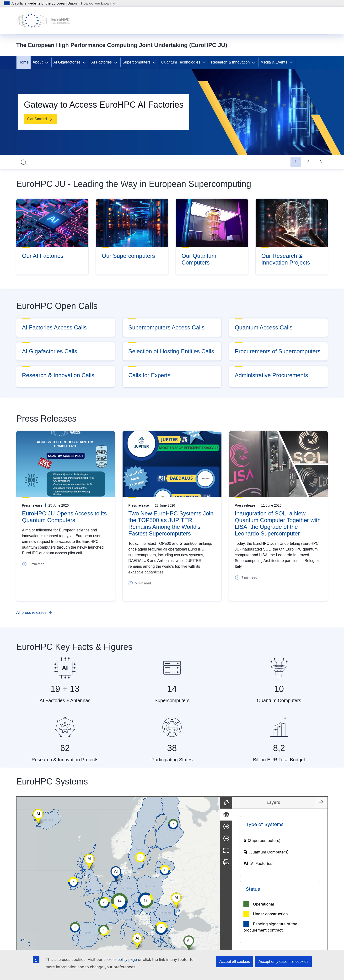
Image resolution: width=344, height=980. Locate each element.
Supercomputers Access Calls (166, 327)
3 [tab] (321, 162)
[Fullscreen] (322, 850)
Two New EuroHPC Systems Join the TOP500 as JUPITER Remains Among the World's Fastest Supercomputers (171, 523)
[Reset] (322, 803)
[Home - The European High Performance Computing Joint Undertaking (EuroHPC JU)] (43, 21)
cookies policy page (120, 960)
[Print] (322, 862)
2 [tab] (308, 162)
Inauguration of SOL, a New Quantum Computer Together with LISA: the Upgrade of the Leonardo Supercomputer (278, 523)
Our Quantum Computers (199, 259)
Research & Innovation (230, 62)
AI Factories (101, 62)
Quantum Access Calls (264, 327)
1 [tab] (296, 162)
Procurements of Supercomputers (278, 351)
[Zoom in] (322, 826)
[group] (166, 874)
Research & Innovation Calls (58, 375)
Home (24, 62)
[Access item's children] (48, 62)
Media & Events (274, 62)
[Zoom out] (322, 838)
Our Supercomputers (128, 256)
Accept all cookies (235, 961)
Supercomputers (137, 62)
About (38, 62)
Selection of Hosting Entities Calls (171, 351)
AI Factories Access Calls (54, 327)
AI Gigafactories (67, 62)
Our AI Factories (43, 256)
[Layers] (322, 815)
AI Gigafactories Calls (50, 351)
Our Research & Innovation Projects (286, 259)
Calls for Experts (149, 375)
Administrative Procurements (271, 375)
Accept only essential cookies (283, 961)
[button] (182, 906)
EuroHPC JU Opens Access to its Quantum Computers (64, 517)
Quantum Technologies (181, 62)
